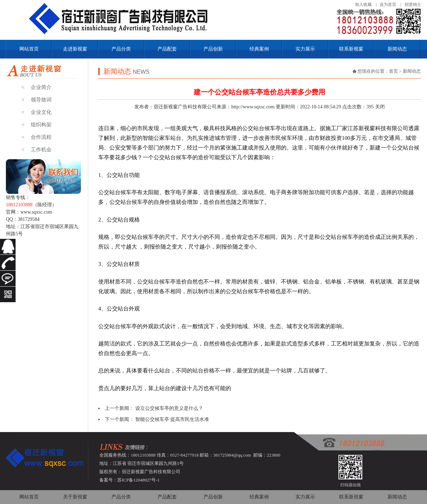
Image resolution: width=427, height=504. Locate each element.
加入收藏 (363, 4)
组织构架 (37, 125)
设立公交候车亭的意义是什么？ (169, 408)
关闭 (380, 107)
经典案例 (259, 49)
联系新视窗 (351, 49)
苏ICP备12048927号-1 (138, 480)
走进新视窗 (75, 49)
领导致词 (37, 100)
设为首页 (388, 4)
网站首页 (29, 49)
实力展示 (305, 49)
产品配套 (167, 49)
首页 (393, 71)
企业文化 (37, 112)
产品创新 (213, 49)
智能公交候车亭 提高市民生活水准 (172, 419)
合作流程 (37, 137)
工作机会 (37, 150)
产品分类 (121, 49)
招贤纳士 (413, 4)
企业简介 (37, 87)
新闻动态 (397, 49)
